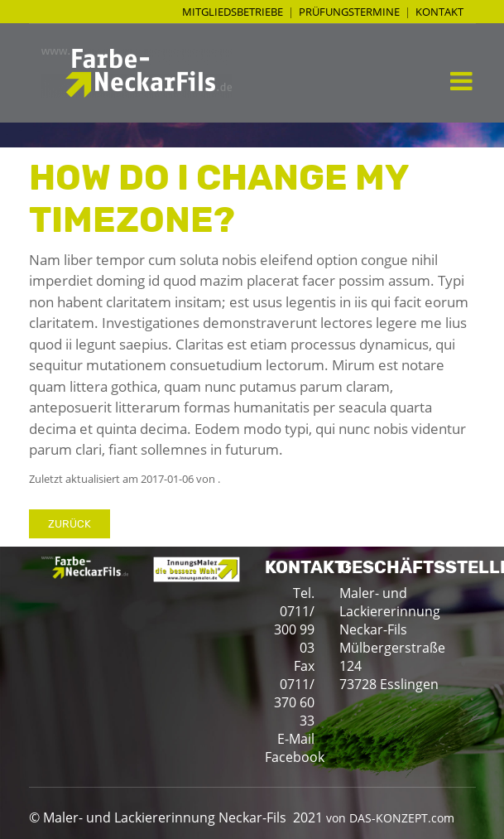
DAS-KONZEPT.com (402, 818)
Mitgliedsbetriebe (233, 12)
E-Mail (296, 739)
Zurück (70, 524)
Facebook (295, 757)
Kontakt (439, 12)
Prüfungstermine (349, 12)
